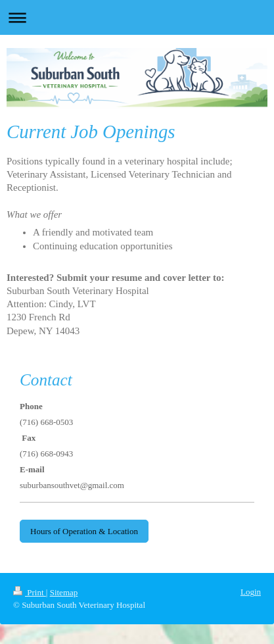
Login (251, 592)
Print (30, 592)
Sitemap (64, 592)
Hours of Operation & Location (84, 531)
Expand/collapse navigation (137, 17)
